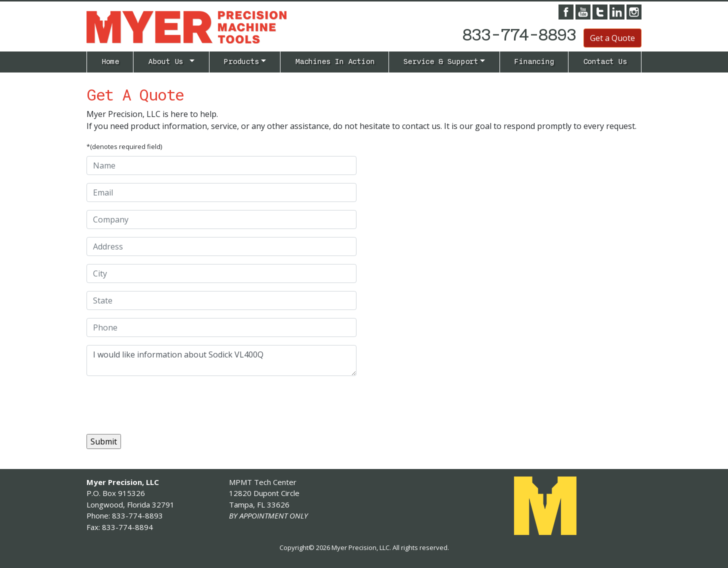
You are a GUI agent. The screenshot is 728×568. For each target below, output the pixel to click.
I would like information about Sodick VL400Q (221, 360)
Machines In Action (334, 62)
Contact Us (605, 62)
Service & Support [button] (440, 62)
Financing (534, 62)
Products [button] (241, 62)
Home (110, 62)
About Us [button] (168, 62)
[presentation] (162, 403)
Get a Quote (612, 38)
